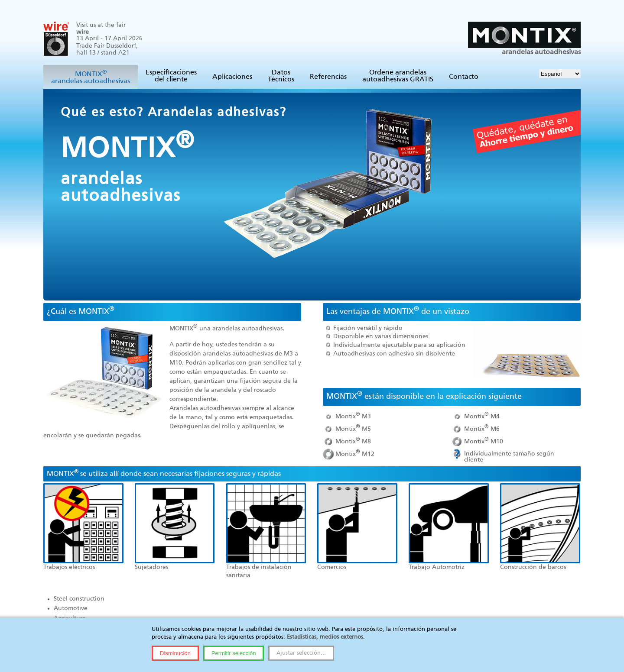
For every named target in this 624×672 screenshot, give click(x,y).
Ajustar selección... (301, 653)
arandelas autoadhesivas (524, 39)
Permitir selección (234, 653)
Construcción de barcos (533, 567)
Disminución (175, 653)
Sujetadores (151, 567)
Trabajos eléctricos (69, 567)
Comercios (332, 567)
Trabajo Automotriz (437, 567)
